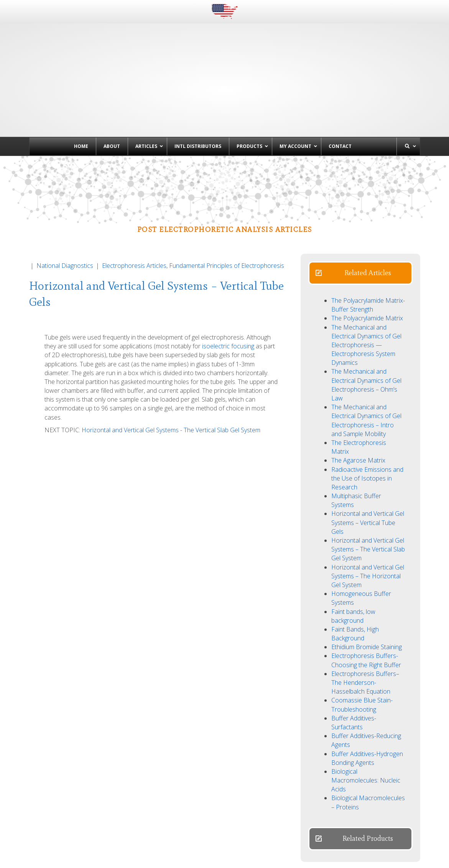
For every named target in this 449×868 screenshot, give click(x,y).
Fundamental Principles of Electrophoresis (227, 209)
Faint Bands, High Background (355, 577)
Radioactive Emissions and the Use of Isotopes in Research (367, 422)
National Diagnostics (65, 209)
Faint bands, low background (353, 560)
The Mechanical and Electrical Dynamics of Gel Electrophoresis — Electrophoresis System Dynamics (366, 289)
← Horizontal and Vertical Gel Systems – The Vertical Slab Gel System (123, 825)
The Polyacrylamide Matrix (367, 262)
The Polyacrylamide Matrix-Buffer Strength (368, 249)
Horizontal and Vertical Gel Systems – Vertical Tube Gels (368, 466)
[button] (360, 217)
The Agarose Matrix (358, 404)
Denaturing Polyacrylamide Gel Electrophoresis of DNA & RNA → (324, 825)
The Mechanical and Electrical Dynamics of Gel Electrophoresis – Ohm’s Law (366, 328)
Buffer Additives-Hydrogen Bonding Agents (367, 702)
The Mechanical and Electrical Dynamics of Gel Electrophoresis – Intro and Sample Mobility (366, 364)
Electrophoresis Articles (134, 209)
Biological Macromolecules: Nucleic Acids (366, 724)
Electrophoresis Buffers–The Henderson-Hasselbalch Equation (365, 626)
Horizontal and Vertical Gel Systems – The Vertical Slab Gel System (368, 493)
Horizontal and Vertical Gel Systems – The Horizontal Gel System (368, 520)
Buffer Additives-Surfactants (354, 666)
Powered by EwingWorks (395, 857)
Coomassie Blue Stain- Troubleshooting (362, 648)
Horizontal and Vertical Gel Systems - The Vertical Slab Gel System (171, 374)
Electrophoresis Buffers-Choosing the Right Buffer (366, 604)
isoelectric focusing (228, 290)
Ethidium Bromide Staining (367, 591)
